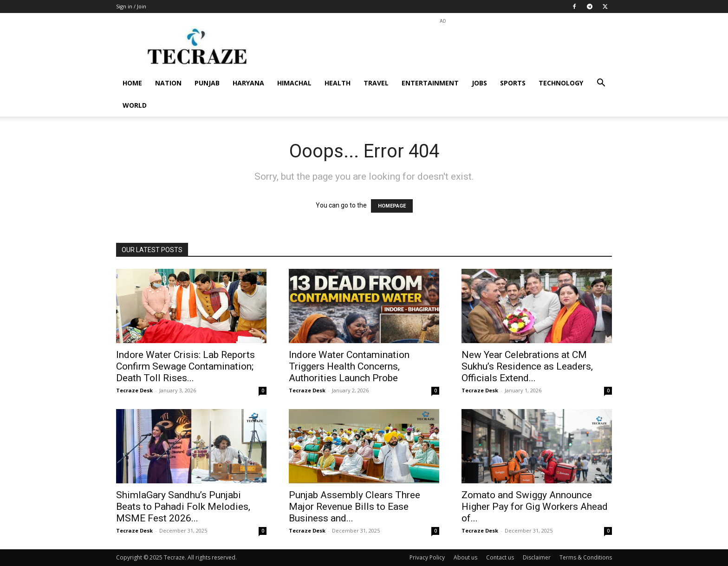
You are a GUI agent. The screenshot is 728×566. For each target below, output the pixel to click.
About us (465, 557)
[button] (601, 84)
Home (132, 83)
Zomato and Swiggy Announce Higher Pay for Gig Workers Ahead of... (535, 507)
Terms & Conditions (586, 557)
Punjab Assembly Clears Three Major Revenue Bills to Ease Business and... (354, 507)
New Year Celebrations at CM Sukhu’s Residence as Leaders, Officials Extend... (527, 366)
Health (338, 83)
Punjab (207, 83)
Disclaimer (537, 557)
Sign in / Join (131, 6)
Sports (513, 83)
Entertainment (430, 83)
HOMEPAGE (392, 206)
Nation (168, 83)
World (135, 105)
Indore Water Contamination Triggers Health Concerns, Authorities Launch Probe (349, 366)
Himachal (294, 83)
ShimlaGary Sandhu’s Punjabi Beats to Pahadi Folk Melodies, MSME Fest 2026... (183, 507)
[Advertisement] (443, 47)
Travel (376, 83)
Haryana (248, 83)
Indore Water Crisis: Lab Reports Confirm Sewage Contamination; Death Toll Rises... (185, 366)
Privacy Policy (427, 557)
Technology (561, 83)
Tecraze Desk (134, 390)
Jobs (479, 83)
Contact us (500, 557)
